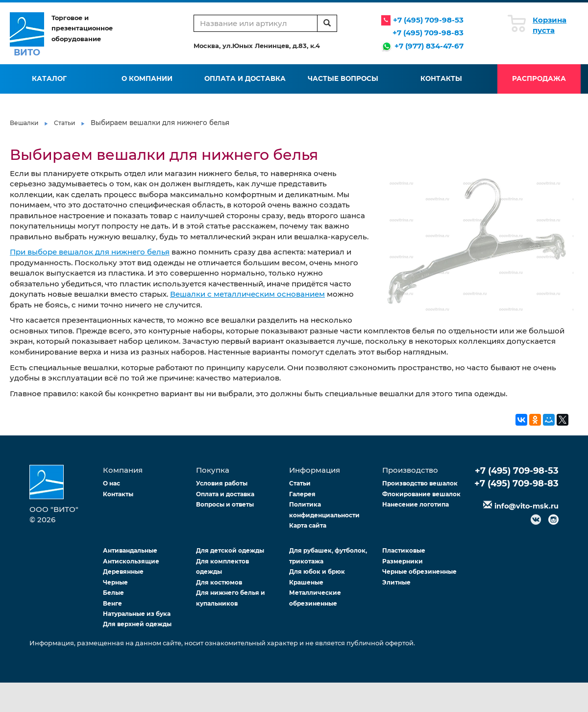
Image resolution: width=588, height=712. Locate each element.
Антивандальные (130, 550)
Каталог (49, 78)
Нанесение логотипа (416, 504)
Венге (112, 603)
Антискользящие (131, 561)
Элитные (396, 582)
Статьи (64, 123)
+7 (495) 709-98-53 (428, 20)
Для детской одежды (230, 550)
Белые (113, 593)
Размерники (403, 561)
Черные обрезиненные (419, 572)
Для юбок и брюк (317, 572)
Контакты (441, 78)
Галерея (302, 494)
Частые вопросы (343, 78)
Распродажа (539, 78)
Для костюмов (219, 582)
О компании (147, 78)
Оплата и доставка (245, 78)
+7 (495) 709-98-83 (428, 33)
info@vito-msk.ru (527, 506)
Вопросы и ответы (225, 504)
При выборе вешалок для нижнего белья (90, 252)
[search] (327, 23)
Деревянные (123, 572)
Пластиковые (404, 550)
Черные (115, 582)
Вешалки (24, 123)
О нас (111, 483)
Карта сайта (308, 525)
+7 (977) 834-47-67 (429, 46)
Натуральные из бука (137, 614)
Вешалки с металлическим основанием (247, 294)
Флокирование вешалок (421, 494)
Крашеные (306, 582)
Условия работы (222, 483)
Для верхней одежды (137, 624)
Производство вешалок (420, 483)
